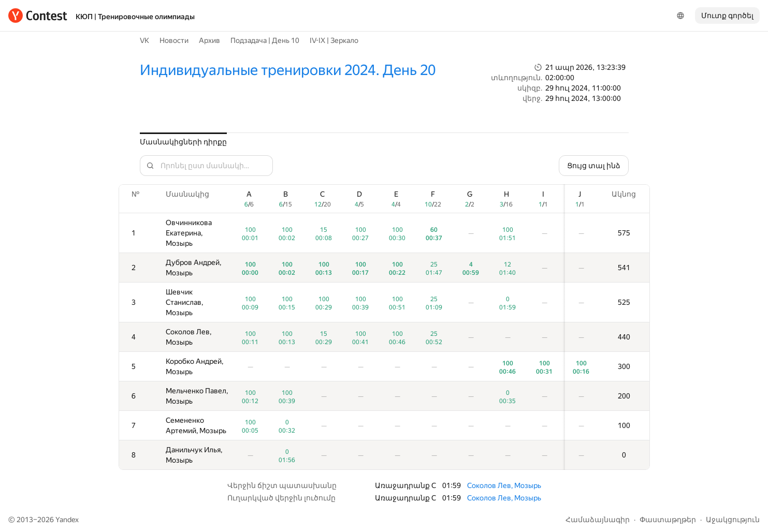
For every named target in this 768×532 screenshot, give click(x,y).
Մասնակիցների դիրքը (183, 142)
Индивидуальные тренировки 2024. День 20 (288, 70)
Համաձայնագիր (598, 520)
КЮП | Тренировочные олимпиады (135, 17)
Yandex (67, 520)
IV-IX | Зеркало (334, 40)
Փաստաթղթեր (668, 520)
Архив (209, 40)
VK (144, 40)
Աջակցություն (733, 520)
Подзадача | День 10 (265, 40)
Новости (174, 40)
